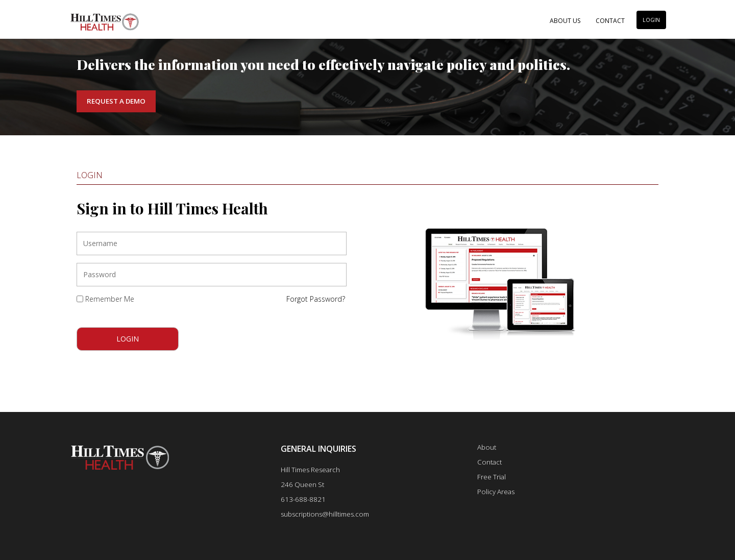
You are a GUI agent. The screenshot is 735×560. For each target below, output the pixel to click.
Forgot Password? (316, 299)
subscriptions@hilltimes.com (325, 514)
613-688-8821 (303, 499)
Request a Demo (116, 101)
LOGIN (651, 20)
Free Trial (492, 477)
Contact (610, 21)
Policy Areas (496, 492)
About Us (565, 21)
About (487, 447)
